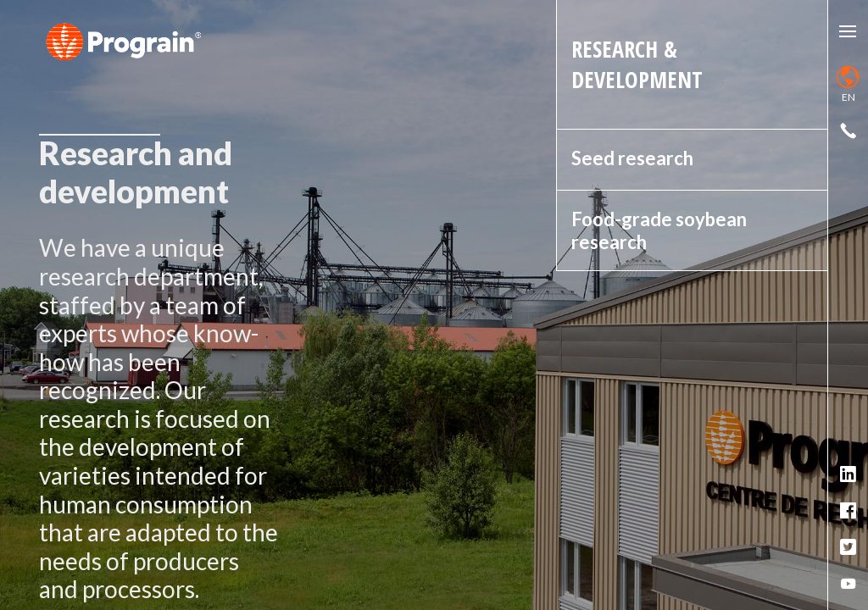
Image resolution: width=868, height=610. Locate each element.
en (848, 85)
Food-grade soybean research (659, 230)
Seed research (632, 158)
